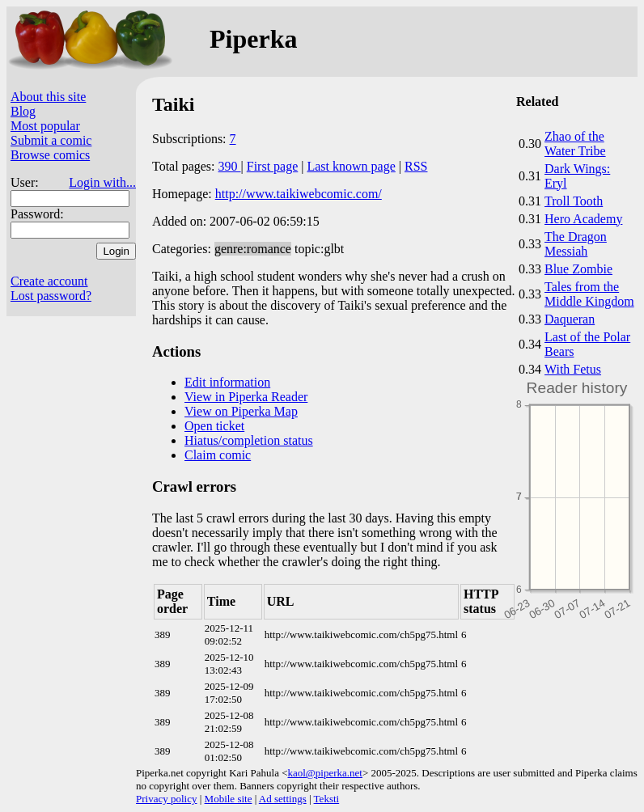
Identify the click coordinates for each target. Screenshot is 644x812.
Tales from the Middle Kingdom (589, 294)
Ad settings (283, 799)
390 (230, 166)
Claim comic (218, 455)
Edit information (227, 382)
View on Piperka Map (241, 411)
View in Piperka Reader (246, 397)
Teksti (327, 799)
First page (273, 166)
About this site (48, 97)
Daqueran (570, 319)
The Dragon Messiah (576, 244)
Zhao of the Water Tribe (575, 144)
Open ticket (214, 426)
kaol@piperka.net (324, 773)
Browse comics (50, 155)
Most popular (45, 126)
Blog (23, 111)
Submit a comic (51, 140)
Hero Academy (583, 219)
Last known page (351, 166)
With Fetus (573, 369)
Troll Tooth (574, 201)
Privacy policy (166, 799)
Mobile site (229, 799)
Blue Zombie (578, 269)
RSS (416, 166)
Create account (49, 281)
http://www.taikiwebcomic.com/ (299, 194)
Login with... (102, 182)
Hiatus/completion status (249, 440)
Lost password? (51, 296)
